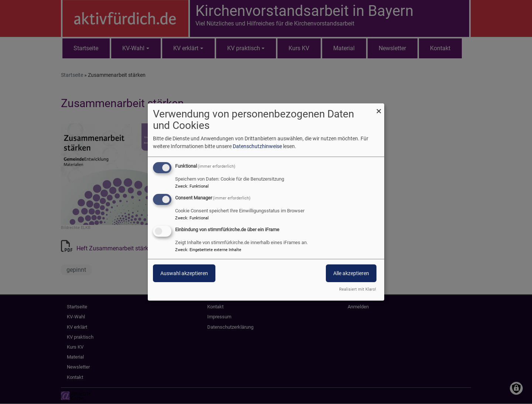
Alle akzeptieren (351, 273)
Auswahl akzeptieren (184, 273)
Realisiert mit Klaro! (358, 289)
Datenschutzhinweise (257, 146)
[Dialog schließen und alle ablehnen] (379, 108)
